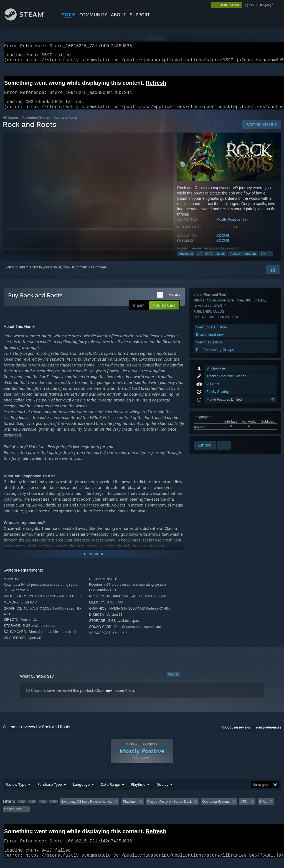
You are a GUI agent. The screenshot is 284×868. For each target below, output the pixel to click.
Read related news (211, 417)
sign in (249, 5)
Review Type (16, 791)
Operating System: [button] (216, 808)
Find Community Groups (215, 432)
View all (173, 681)
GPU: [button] (263, 808)
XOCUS (223, 242)
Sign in (10, 274)
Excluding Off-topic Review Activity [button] (87, 808)
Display (162, 791)
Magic (221, 260)
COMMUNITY (93, 15)
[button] (164, 312)
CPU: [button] (244, 808)
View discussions (209, 425)
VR (200, 260)
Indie (239, 383)
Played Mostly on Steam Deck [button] (169, 808)
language (267, 5)
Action (211, 383)
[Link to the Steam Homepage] (29, 19)
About (118, 15)
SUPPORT (140, 15)
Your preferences (268, 734)
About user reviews (236, 734)
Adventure (186, 260)
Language (81, 791)
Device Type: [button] (14, 816)
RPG (209, 260)
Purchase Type (50, 791)
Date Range (110, 791)
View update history (212, 410)
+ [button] (270, 260)
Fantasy (235, 260)
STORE (69, 15)
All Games (11, 124)
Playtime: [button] (130, 808)
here (109, 697)
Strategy (251, 260)
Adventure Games (36, 124)
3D (263, 260)
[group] (142, 812)
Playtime (138, 791)
